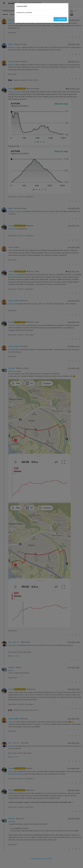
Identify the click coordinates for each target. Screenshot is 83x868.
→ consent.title (60, 19)
